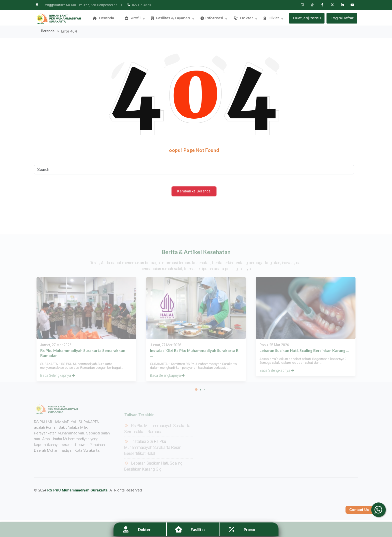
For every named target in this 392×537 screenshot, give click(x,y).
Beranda (105, 19)
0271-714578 (138, 5)
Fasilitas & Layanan (171, 19)
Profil (133, 19)
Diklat (271, 19)
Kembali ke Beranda (194, 193)
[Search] (194, 171)
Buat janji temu (307, 19)
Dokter (243, 19)
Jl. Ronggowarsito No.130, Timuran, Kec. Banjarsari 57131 (79, 5)
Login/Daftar (342, 19)
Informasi (212, 19)
